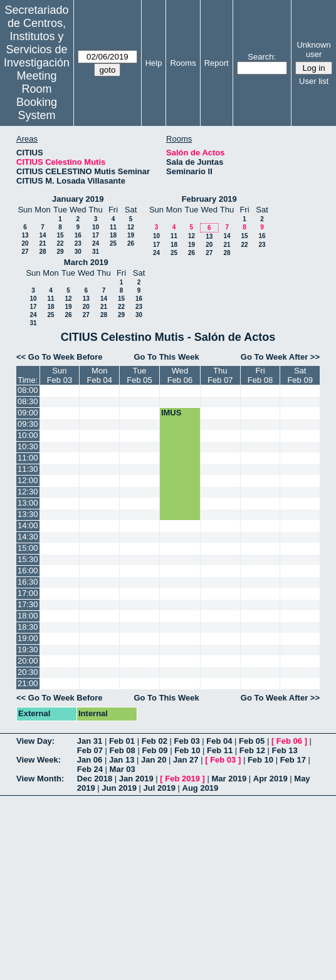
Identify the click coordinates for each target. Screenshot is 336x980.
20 (25, 243)
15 (60, 235)
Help (154, 63)
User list (314, 81)
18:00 (28, 616)
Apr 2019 (270, 779)
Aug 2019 (201, 788)
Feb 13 (285, 750)
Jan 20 (154, 760)
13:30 (28, 514)
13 (25, 235)
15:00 (28, 548)
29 (60, 252)
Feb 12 (252, 750)
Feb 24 (90, 769)
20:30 (28, 672)
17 (96, 235)
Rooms (183, 63)
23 (78, 243)
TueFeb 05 (139, 375)
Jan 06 (90, 760)
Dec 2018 (95, 779)
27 (25, 252)
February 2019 (209, 199)
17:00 (28, 593)
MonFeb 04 (100, 375)
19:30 (28, 649)
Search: (262, 57)
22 (60, 243)
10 (96, 227)
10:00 (28, 435)
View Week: (39, 760)
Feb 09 (155, 750)
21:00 (28, 683)
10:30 (28, 446)
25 (113, 243)
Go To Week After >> (280, 357)
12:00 (28, 480)
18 (113, 235)
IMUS (171, 413)
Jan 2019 (136, 779)
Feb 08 (123, 750)
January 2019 (78, 199)
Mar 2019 (229, 779)
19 (131, 235)
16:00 (28, 571)
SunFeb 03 (60, 375)
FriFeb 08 (260, 375)
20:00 (28, 661)
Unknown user (313, 50)
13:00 (28, 503)
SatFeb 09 (300, 375)
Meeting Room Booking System (37, 96)
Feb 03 (186, 741)
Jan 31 (90, 741)
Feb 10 (187, 750)
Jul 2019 (160, 788)
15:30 (28, 559)
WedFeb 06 (180, 375)
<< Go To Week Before (60, 357)
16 (78, 235)
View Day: (35, 741)
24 (96, 243)
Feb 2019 (182, 779)
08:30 (28, 401)
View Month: (40, 779)
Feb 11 (220, 750)
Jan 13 (122, 760)
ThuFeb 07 (220, 375)
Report (217, 63)
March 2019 (86, 262)
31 (96, 252)
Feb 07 (90, 750)
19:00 (28, 638)
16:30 (28, 582)
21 (42, 243)
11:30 (28, 469)
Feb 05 (252, 741)
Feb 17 (293, 760)
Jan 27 (186, 760)
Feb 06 (289, 741)
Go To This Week (166, 357)
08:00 (28, 390)
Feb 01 (122, 741)
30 (78, 252)
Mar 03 (123, 769)
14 (42, 235)
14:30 (28, 537)
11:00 (28, 458)
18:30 (28, 627)
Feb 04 (219, 741)
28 (42, 252)
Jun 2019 (119, 788)
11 (113, 227)
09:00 (28, 413)
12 (131, 227)
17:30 (28, 604)
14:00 (28, 525)
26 (131, 243)
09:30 (28, 424)
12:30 (28, 492)
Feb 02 (155, 741)
